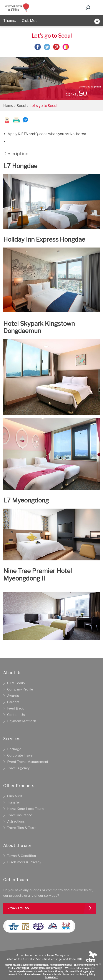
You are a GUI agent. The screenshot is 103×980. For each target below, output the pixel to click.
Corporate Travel (20, 755)
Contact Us (16, 715)
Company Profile (20, 689)
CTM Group (16, 683)
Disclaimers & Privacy (24, 862)
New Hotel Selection (39, 21)
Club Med (15, 796)
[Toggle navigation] (95, 8)
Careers (13, 702)
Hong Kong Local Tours (25, 809)
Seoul (21, 106)
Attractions (16, 821)
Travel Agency (18, 768)
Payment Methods (22, 721)
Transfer (14, 802)
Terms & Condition (22, 856)
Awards (13, 696)
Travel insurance (20, 815)
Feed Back (16, 708)
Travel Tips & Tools (22, 828)
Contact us (18, 908)
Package (14, 749)
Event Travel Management (28, 762)
